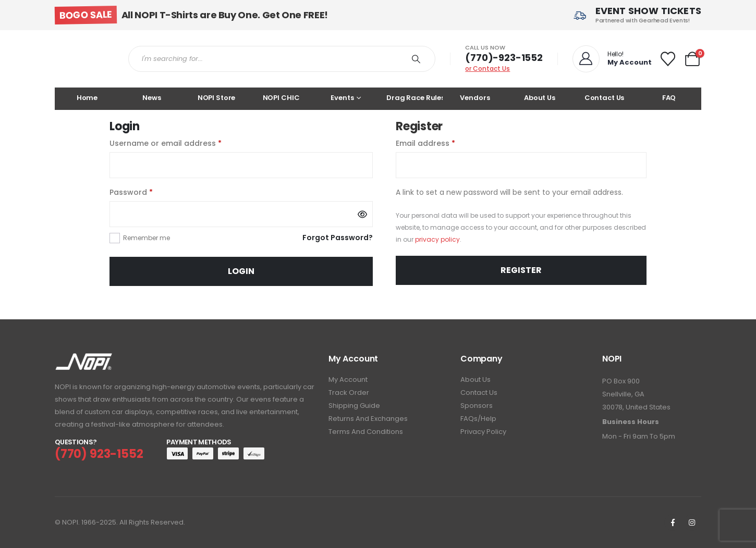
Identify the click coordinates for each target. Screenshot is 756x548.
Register (521, 270)
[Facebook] (673, 522)
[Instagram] (692, 522)
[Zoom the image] (84, 360)
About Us (540, 98)
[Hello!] (611, 59)
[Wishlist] (668, 59)
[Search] (416, 59)
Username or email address (182, 143)
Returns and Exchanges (368, 419)
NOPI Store (217, 98)
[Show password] (362, 214)
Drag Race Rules (414, 98)
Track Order (349, 393)
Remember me (147, 238)
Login (241, 271)
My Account (348, 379)
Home (87, 98)
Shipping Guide (354, 406)
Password (148, 192)
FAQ (669, 98)
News (151, 98)
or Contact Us (487, 68)
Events (342, 98)
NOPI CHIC (281, 98)
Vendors (475, 98)
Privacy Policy (483, 432)
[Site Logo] (84, 59)
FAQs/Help (478, 419)
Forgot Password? (338, 238)
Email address (442, 143)
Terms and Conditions (366, 432)
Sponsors (477, 406)
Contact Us (605, 98)
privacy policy (437, 239)
